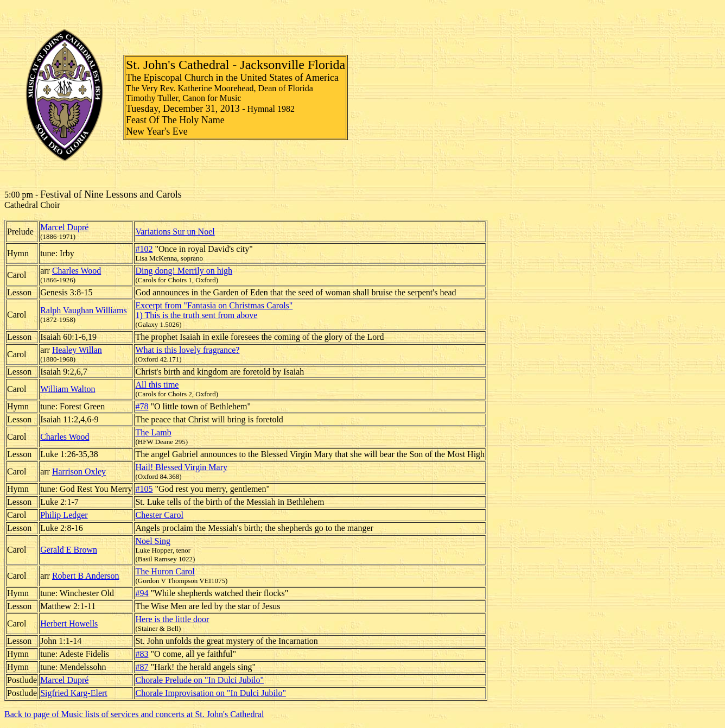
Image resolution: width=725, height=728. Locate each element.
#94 (142, 593)
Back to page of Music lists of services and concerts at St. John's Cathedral (134, 714)
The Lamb (153, 432)
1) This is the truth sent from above (196, 315)
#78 (142, 406)
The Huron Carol (165, 571)
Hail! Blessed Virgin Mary (181, 467)
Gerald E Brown (69, 550)
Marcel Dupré (64, 227)
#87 (142, 667)
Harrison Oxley (79, 471)
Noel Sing (152, 541)
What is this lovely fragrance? (187, 350)
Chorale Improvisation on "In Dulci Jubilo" (210, 693)
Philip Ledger (64, 515)
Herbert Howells (69, 623)
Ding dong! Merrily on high (184, 271)
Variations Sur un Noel (175, 232)
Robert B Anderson (86, 576)
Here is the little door (172, 619)
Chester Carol (159, 515)
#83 (142, 654)
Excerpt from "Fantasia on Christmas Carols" (214, 305)
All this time (157, 385)
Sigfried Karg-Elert (74, 693)
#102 (144, 249)
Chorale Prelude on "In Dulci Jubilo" (199, 680)
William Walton (68, 389)
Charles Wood (77, 271)
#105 (144, 489)
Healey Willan (77, 350)
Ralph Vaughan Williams (84, 310)
